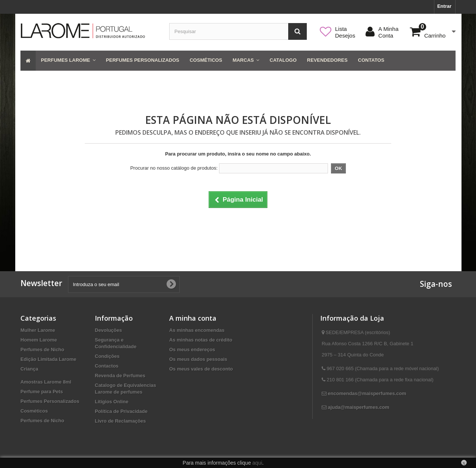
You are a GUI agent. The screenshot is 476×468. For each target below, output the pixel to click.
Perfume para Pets (42, 392)
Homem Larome (39, 340)
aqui (257, 463)
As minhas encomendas (197, 330)
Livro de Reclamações (120, 421)
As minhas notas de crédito (201, 340)
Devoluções (108, 330)
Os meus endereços (192, 350)
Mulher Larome (38, 330)
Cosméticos (34, 411)
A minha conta (193, 318)
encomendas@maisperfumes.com (367, 393)
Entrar (444, 6)
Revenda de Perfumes (120, 376)
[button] (68, 61)
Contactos (107, 366)
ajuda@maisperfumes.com (359, 407)
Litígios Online (112, 402)
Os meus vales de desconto (201, 369)
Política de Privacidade (121, 411)
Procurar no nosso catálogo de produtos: (174, 168)
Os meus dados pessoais (198, 359)
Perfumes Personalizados (50, 401)
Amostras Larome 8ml (46, 382)
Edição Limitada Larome (48, 359)
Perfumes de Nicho (42, 350)
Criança (29, 369)
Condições (107, 356)
